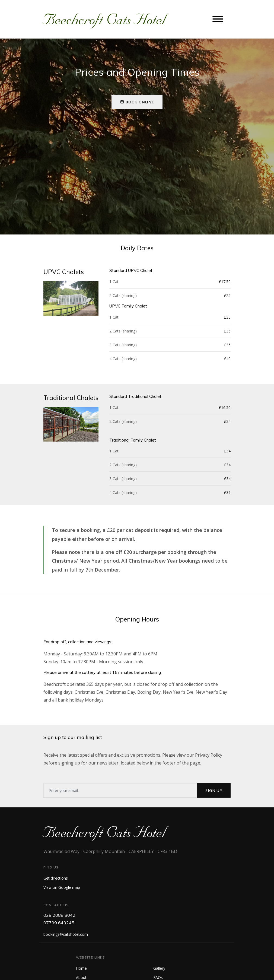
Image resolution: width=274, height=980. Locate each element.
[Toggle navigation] (218, 19)
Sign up (214, 790)
